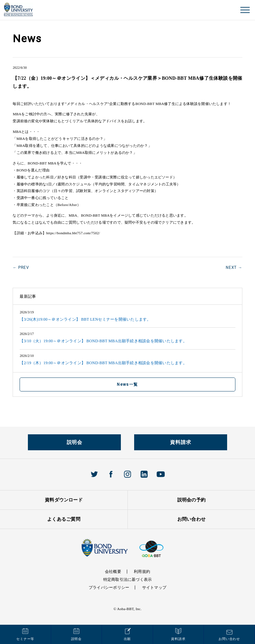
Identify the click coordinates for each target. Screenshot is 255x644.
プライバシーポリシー (109, 588)
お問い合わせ (191, 519)
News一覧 (127, 384)
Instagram (127, 474)
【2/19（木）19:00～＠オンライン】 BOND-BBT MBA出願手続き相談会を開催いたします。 (103, 363)
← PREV (21, 268)
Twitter (94, 474)
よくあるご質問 (64, 519)
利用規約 (142, 572)
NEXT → (234, 268)
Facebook (111, 474)
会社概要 (113, 572)
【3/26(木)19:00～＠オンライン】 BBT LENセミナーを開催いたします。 (85, 319)
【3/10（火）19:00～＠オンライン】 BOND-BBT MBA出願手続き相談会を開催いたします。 (103, 341)
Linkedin (144, 474)
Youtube (161, 474)
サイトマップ (154, 588)
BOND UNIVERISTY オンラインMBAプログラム (18, 9)
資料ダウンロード (64, 500)
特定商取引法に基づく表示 (128, 580)
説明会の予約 (191, 500)
